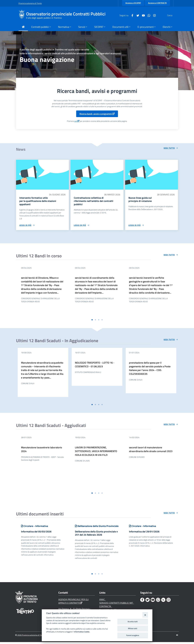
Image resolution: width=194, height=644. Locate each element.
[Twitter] (131, 15)
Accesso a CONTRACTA (157, 3)
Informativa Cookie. (82, 632)
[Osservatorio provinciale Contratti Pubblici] (22, 15)
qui (77, 121)
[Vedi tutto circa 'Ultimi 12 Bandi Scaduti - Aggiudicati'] (171, 425)
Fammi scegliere (133, 635)
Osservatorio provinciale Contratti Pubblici (66, 14)
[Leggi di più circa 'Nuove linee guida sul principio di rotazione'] (136, 226)
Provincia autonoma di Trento (30, 3)
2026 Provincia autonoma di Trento (30, 637)
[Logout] (177, 637)
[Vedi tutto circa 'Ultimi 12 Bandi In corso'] (171, 256)
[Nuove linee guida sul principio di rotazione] (152, 175)
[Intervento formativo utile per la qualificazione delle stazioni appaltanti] (43, 175)
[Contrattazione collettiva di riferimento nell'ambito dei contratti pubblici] (97, 175)
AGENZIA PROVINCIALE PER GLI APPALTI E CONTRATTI (73, 603)
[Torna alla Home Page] (23, 27)
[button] (92, 321)
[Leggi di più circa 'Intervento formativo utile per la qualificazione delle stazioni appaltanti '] (27, 226)
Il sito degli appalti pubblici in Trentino (44, 18)
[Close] (145, 615)
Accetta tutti (133, 621)
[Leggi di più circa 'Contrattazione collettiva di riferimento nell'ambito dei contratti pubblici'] (82, 226)
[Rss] (163, 602)
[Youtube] (137, 15)
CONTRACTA (106, 608)
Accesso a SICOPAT (133, 3)
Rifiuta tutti (133, 628)
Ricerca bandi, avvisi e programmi (97, 114)
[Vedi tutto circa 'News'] (171, 148)
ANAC (103, 601)
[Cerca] (172, 15)
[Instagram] (148, 15)
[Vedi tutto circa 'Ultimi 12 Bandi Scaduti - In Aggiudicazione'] (171, 341)
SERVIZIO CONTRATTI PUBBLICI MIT (117, 605)
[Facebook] (126, 15)
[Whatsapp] (142, 15)
